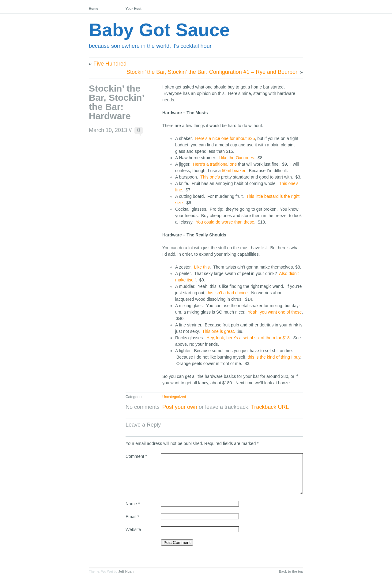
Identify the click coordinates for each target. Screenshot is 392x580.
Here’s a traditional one (215, 164)
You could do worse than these (225, 222)
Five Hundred (110, 64)
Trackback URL (270, 407)
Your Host (134, 9)
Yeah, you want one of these (275, 312)
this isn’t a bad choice (227, 293)
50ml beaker (234, 171)
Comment (136, 456)
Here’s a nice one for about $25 (225, 138)
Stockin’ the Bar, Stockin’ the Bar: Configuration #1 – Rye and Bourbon (213, 72)
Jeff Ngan (126, 571)
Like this (202, 267)
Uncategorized (174, 397)
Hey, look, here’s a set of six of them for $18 (248, 338)
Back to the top (291, 571)
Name (133, 504)
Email (132, 517)
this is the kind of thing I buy (274, 357)
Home (94, 9)
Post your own (180, 407)
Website (133, 529)
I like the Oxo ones (236, 158)
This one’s (210, 177)
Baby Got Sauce (159, 30)
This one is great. (219, 331)
